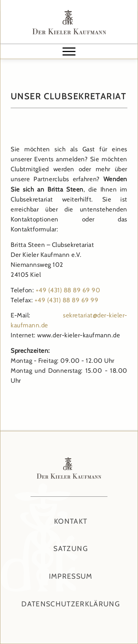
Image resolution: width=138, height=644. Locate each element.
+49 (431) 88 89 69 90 (68, 290)
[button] (69, 51)
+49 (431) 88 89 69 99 (67, 300)
